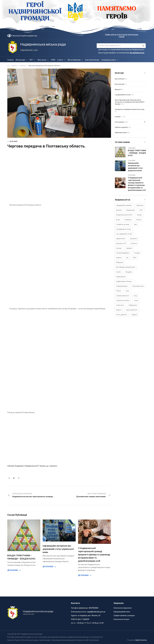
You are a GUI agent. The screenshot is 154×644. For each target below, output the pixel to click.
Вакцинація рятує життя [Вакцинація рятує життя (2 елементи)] (124, 215)
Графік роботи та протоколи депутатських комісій (122, 36)
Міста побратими (75, 60)
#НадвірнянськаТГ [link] (32, 466)
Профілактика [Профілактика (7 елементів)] (121, 277)
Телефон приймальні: (80, 608)
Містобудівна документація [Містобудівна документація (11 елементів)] (126, 267)
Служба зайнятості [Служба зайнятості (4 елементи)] (123, 296)
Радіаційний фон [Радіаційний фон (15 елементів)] (122, 286)
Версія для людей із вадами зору (25, 36)
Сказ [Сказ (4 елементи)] (127, 291)
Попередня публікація (33, 495)
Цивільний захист (121, 133)
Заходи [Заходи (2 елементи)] (119, 248)
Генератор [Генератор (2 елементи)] (128, 220)
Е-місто (61, 60)
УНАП (53, 60)
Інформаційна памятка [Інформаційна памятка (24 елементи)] (124, 205)
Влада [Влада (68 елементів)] (139, 215)
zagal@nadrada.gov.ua (96, 612)
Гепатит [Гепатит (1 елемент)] (139, 220)
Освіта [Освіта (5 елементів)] (118, 272)
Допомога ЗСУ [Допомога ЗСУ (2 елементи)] (121, 243)
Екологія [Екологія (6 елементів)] (134, 243)
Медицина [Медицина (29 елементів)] (120, 262)
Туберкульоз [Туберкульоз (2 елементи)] (133, 305)
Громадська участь (110, 60)
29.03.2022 (13, 141)
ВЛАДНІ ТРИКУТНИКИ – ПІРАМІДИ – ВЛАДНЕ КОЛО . (137, 153)
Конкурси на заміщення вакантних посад (130, 109)
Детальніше (13, 570)
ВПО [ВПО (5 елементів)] (141, 210)
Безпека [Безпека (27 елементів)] (119, 210)
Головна (10, 60)
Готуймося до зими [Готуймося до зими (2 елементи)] (123, 224)
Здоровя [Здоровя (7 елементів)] (129, 248)
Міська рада (21, 60)
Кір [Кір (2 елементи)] (127, 258)
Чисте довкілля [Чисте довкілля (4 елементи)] (121, 315)
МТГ (32, 60)
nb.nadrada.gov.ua (137, 53)
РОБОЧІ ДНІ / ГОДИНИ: (80, 619)
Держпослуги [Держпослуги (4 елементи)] (121, 239)
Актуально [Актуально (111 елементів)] (140, 205)
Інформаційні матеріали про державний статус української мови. (58, 549)
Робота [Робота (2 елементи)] (119, 291)
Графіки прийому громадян (124, 616)
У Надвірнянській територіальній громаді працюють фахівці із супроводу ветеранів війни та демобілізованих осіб (94, 555)
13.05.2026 (132, 175)
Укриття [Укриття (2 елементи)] (119, 310)
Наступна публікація (94, 495)
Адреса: (74, 616)
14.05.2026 (132, 148)
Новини (23, 66)
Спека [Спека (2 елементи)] (136, 300)
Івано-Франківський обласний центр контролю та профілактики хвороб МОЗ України (130, 102)
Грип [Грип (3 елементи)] (136, 224)
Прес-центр (43, 60)
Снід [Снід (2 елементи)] (135, 296)
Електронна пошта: (79, 612)
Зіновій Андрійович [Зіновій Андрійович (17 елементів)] (123, 253)
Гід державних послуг (123, 95)
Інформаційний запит (122, 612)
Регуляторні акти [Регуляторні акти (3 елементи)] (138, 286)
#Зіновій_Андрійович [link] (16, 466)
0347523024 (93, 608)
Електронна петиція (121, 619)
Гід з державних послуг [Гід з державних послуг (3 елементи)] (124, 234)
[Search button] (143, 46)
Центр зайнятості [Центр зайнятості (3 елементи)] (132, 310)
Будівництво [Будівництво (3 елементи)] (131, 210)
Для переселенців (92, 60)
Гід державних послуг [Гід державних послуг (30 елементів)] (124, 229)
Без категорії (120, 79)
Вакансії (118, 89)
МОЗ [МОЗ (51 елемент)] (135, 258)
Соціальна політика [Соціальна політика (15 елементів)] (123, 300)
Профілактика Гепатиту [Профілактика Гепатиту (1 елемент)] (124, 281)
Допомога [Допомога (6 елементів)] (134, 239)
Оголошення (119, 122)
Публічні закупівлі (121, 127)
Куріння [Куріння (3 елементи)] (119, 258)
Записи (14, 66)
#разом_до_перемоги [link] (48, 466)
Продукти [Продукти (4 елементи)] (129, 272)
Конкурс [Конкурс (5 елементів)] (137, 253)
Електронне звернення (123, 608)
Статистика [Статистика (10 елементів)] (120, 305)
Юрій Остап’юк (141, 640)
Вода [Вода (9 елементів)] (118, 220)
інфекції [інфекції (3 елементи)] (134, 315)
